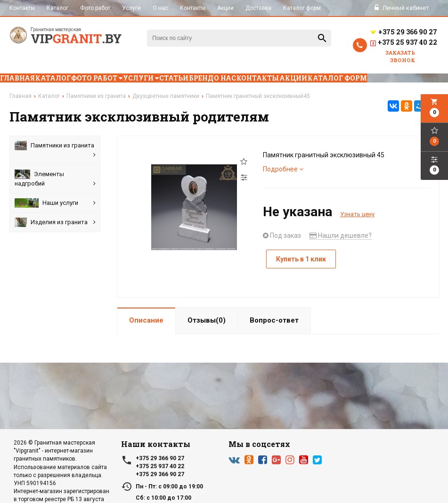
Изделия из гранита (55, 222)
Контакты (22, 8)
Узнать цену (357, 214)
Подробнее (283, 169)
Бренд (201, 78)
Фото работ (95, 8)
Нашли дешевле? (341, 235)
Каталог (57, 8)
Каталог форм (302, 8)
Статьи (174, 78)
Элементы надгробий (55, 179)
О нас (160, 8)
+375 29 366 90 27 (403, 32)
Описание (146, 320)
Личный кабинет (402, 8)
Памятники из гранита (55, 150)
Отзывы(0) (207, 320)
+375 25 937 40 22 (403, 43)
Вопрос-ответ (274, 320)
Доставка (258, 8)
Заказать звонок (400, 56)
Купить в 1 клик (301, 259)
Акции (225, 8)
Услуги (131, 8)
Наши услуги (55, 203)
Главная (17, 78)
